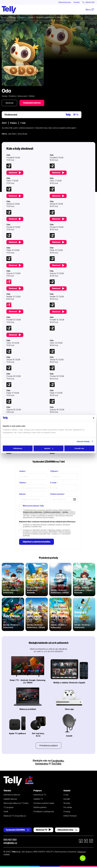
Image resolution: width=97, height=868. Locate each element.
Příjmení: (55, 472)
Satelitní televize (10, 800)
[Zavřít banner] (94, 418)
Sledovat (10, 103)
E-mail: (54, 483)
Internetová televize (12, 796)
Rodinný (41, 18)
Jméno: (23, 472)
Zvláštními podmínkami (52, 513)
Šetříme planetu (40, 809)
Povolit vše (79, 448)
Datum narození (58, 495)
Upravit (49, 448)
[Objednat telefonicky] (83, 858)
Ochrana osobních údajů (44, 805)
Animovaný (52, 18)
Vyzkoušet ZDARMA (18, 831)
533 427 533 (10, 841)
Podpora (38, 792)
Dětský (63, 18)
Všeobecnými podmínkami (33, 513)
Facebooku (57, 762)
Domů (4, 18)
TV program (9, 809)
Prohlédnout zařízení (49, 747)
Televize (13, 18)
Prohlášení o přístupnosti (44, 813)
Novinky (67, 805)
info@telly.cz (10, 844)
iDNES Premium (70, 817)
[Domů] (9, 10)
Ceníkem (65, 513)
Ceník (6, 813)
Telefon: (23, 483)
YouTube (56, 765)
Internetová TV (40, 796)
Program (23, 18)
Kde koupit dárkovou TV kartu (16, 805)
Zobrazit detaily (83, 441)
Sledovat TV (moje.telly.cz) (15, 817)
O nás (66, 796)
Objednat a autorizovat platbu (37, 542)
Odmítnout (18, 448)
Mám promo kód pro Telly (33, 506)
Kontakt (75, 2)
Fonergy (67, 813)
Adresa (23, 495)
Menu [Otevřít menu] (90, 10)
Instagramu (42, 765)
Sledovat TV (43, 831)
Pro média (68, 809)
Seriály (32, 18)
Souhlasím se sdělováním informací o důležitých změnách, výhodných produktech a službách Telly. (46, 526)
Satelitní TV (38, 800)
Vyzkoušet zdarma (33, 103)
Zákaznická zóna (61, 2)
